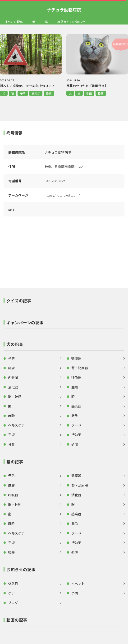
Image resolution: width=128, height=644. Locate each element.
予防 (23, 93)
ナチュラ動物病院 (64, 10)
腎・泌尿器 (80, 368)
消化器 (13, 387)
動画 (89, 93)
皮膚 (11, 368)
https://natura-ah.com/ (62, 195)
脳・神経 (15, 397)
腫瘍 (75, 387)
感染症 (36, 93)
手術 (11, 435)
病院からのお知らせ (71, 22)
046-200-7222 (55, 181)
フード (76, 425)
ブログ (13, 603)
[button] (64, 302)
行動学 (76, 435)
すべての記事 (14, 22)
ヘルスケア (16, 425)
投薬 (49, 93)
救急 (75, 416)
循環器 (76, 358)
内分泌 (13, 377)
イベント (78, 584)
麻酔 (11, 416)
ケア (11, 593)
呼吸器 (76, 377)
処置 (75, 444)
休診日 (13, 584)
